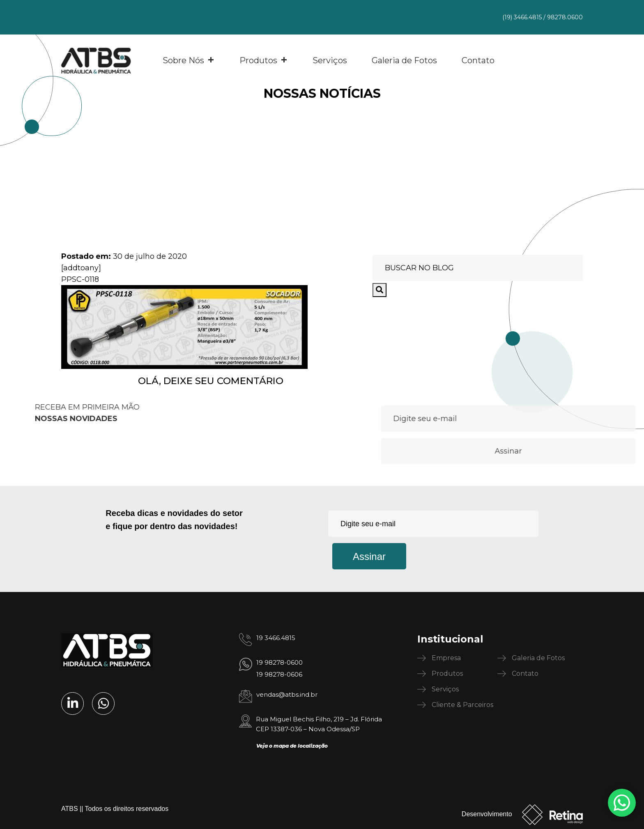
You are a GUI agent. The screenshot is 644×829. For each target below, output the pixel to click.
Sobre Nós (189, 60)
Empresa (446, 658)
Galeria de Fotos (404, 60)
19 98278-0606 (279, 674)
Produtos (264, 60)
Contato (478, 60)
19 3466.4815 (276, 638)
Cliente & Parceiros (462, 705)
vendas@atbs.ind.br (287, 694)
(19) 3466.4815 (522, 17)
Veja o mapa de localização (292, 746)
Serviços (330, 60)
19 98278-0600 (279, 662)
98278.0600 (565, 17)
